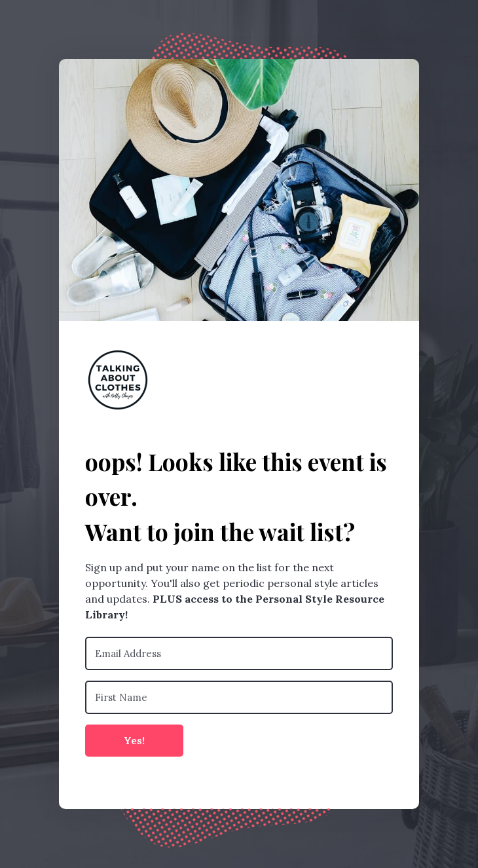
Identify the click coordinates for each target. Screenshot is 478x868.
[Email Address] (239, 653)
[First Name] (239, 697)
